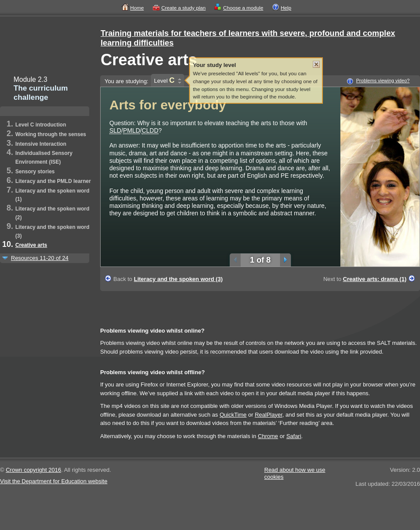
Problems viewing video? (383, 81)
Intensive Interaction (41, 144)
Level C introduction (41, 125)
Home (137, 8)
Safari (294, 436)
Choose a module (243, 8)
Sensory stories (35, 172)
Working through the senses (51, 134)
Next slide (285, 260)
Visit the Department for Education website (54, 481)
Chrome (268, 436)
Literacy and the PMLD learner (53, 181)
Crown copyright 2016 (33, 470)
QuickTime (233, 415)
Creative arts (31, 245)
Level (164, 80)
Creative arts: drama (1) (375, 279)
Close (316, 64)
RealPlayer (268, 415)
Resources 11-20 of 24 (40, 258)
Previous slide (235, 260)
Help (286, 8)
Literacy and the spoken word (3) (178, 279)
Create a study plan (184, 8)
